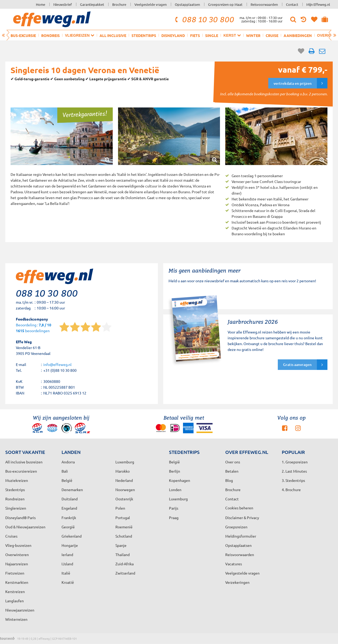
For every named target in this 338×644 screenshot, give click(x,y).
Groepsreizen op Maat (225, 4)
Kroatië (68, 582)
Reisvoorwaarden (264, 4)
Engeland (69, 508)
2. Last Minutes (294, 471)
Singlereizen (16, 508)
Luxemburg (178, 499)
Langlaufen (15, 601)
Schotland (124, 536)
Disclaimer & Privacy (242, 518)
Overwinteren (17, 554)
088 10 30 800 (204, 19)
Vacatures (234, 564)
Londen (175, 490)
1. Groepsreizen (295, 462)
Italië (66, 573)
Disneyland (173, 35)
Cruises (11, 536)
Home (41, 4)
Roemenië (124, 527)
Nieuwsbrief (63, 4)
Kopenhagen (180, 480)
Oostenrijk (124, 499)
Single (212, 35)
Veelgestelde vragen (151, 4)
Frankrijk (69, 518)
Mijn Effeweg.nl (318, 4)
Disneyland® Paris (20, 518)
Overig (327, 35)
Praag (174, 518)
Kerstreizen (15, 591)
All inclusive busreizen (24, 462)
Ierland (67, 554)
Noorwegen (125, 490)
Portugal (123, 518)
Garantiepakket (92, 4)
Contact (292, 4)
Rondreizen (15, 499)
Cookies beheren (239, 508)
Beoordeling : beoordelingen (34, 328)
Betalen (232, 471)
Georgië (68, 527)
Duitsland (70, 499)
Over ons (233, 462)
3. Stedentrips (293, 480)
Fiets (195, 35)
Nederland (124, 480)
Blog (229, 480)
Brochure (119, 4)
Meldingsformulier (241, 536)
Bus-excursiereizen (21, 471)
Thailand (123, 554)
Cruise (272, 35)
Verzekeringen (237, 582)
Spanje (121, 545)
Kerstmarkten (17, 582)
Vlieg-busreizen (18, 545)
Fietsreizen (15, 573)
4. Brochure (291, 490)
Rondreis (50, 35)
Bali (65, 471)
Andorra (68, 462)
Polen (120, 508)
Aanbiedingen (298, 35)
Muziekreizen (17, 480)
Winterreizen (16, 619)
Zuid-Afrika (125, 564)
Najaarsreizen (17, 564)
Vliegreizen (80, 35)
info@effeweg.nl (57, 364)
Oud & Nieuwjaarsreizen (25, 527)
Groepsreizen (236, 527)
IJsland (67, 564)
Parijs (174, 508)
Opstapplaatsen (187, 4)
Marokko (123, 471)
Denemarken (72, 490)
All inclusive (113, 35)
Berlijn (175, 471)
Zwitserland (125, 573)
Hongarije (70, 545)
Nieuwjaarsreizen (20, 610)
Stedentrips (144, 35)
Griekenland (72, 536)
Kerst (232, 35)
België (67, 480)
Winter (253, 35)
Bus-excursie (23, 35)
